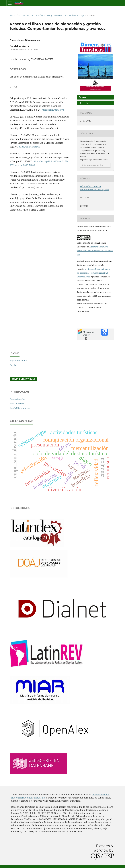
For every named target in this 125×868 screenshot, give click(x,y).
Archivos (24, 16)
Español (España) (19, 361)
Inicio (13, 16)
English (13, 365)
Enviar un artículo (23, 379)
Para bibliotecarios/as (20, 408)
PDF (84, 97)
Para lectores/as (17, 399)
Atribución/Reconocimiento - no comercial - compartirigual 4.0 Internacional (94, 273)
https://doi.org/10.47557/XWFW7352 (34, 59)
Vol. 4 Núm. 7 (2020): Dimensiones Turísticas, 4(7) (58, 16)
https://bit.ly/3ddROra (53, 110)
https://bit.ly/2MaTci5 (29, 147)
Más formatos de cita (92, 165)
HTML (84, 103)
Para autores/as (17, 404)
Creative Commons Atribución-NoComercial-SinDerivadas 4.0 (95, 251)
